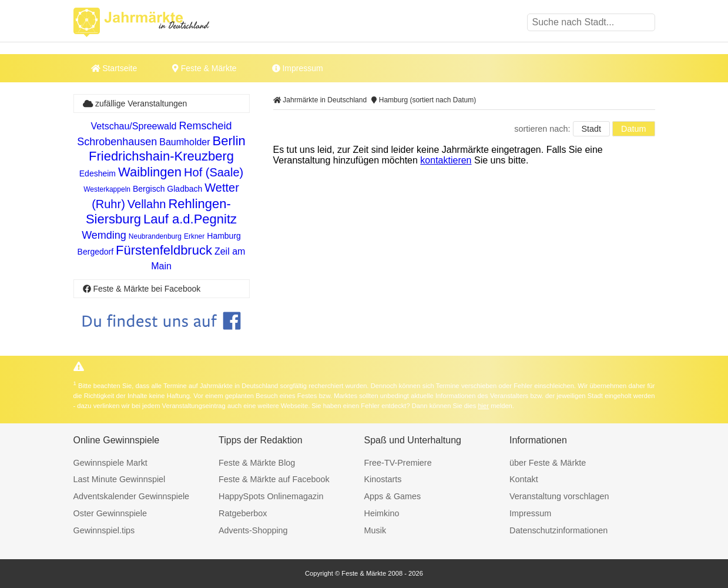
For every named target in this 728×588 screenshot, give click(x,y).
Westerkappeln (107, 189)
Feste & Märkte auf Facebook (274, 479)
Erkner (194, 236)
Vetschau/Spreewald (134, 126)
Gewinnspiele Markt (110, 463)
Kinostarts (383, 479)
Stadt (592, 129)
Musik (375, 530)
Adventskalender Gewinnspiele (132, 496)
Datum (633, 129)
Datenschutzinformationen (558, 530)
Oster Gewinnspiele (110, 513)
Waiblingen (150, 172)
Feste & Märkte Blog (257, 463)
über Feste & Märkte (548, 463)
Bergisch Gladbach (167, 189)
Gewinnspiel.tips (104, 530)
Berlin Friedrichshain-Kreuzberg (167, 148)
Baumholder (184, 142)
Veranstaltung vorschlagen (559, 496)
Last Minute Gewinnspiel (120, 479)
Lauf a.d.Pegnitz (190, 219)
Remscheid (205, 126)
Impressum (298, 68)
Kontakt (524, 479)
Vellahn (147, 204)
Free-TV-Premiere (398, 463)
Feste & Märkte (204, 68)
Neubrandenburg (155, 236)
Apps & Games (393, 496)
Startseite (114, 68)
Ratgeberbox (243, 513)
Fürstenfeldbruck (164, 250)
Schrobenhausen (117, 142)
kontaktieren (446, 160)
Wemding (104, 235)
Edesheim (98, 173)
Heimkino (382, 513)
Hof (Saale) (214, 172)
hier (483, 406)
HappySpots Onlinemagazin (271, 496)
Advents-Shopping (253, 530)
